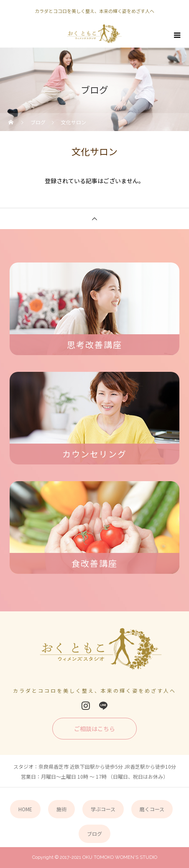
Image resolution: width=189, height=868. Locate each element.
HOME (25, 809)
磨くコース (152, 809)
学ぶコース (103, 809)
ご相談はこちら (94, 729)
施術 (61, 809)
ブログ (94, 834)
